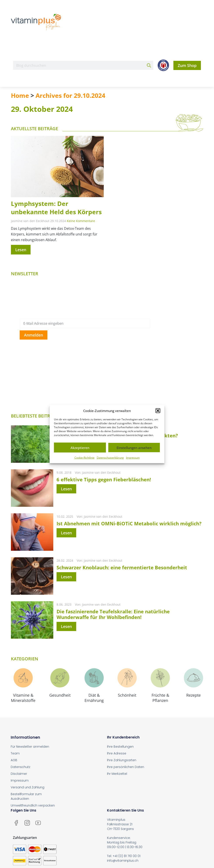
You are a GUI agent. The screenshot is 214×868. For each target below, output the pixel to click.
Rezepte (193, 695)
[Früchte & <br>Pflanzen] (160, 678)
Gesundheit (60, 695)
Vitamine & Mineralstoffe (23, 698)
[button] (158, 411)
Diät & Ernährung (94, 698)
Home (20, 95)
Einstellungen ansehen (134, 447)
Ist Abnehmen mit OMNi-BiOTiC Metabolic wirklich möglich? (129, 523)
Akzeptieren (80, 447)
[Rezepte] (193, 678)
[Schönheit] (127, 678)
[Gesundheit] (60, 678)
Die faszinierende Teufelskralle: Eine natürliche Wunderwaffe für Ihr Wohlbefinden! (113, 614)
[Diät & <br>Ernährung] (94, 678)
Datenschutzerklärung (110, 458)
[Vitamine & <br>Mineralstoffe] (23, 678)
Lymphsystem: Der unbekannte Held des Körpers (56, 208)
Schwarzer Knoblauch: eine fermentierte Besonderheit (122, 567)
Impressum (133, 458)
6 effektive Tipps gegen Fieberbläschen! (104, 479)
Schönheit (127, 695)
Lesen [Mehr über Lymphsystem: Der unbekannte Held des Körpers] (21, 250)
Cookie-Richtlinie (85, 458)
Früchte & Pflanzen (160, 698)
